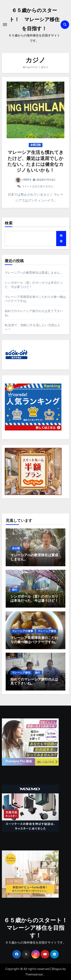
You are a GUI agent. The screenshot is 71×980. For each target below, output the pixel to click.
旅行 (15, 590)
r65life (23, 180)
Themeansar (34, 974)
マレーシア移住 (47, 631)
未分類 (16, 548)
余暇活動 (36, 145)
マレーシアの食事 (23, 631)
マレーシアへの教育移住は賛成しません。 (34, 273)
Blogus (57, 969)
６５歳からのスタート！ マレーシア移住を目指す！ (34, 20)
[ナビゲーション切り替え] (5, 25)
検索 (9, 223)
